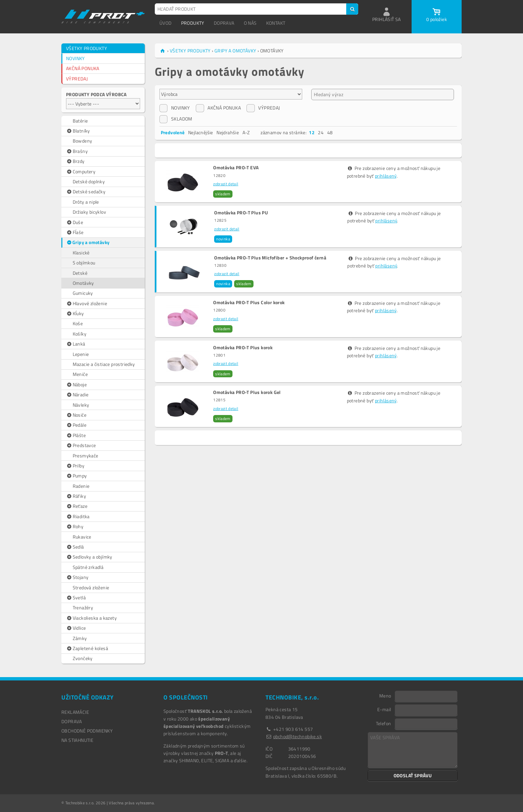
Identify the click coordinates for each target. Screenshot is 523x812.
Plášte (76, 435)
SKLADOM (176, 119)
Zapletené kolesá (87, 648)
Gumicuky (83, 293)
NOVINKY (76, 58)
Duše (75, 222)
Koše (78, 323)
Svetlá (76, 598)
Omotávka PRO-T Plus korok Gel (247, 392)
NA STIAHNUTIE (77, 740)
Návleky (81, 405)
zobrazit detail (226, 184)
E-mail (384, 709)
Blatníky (78, 131)
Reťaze (77, 506)
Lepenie (81, 354)
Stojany (77, 577)
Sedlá (75, 547)
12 (312, 132)
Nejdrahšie (228, 132)
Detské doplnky (89, 181)
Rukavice (82, 537)
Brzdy (75, 161)
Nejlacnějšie (201, 132)
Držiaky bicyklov (89, 212)
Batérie (80, 121)
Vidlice (76, 628)
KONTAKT (276, 23)
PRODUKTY (193, 23)
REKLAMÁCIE (75, 712)
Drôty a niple (86, 202)
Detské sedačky (86, 192)
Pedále (76, 425)
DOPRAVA (224, 23)
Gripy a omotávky (88, 242)
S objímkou (84, 263)
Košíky (80, 334)
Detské (80, 273)
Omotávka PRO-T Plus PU (241, 213)
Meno (385, 695)
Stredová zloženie (91, 587)
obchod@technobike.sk (298, 736)
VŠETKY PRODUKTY (87, 48)
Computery (81, 172)
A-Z (246, 132)
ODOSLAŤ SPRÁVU (413, 775)
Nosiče (76, 415)
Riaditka (78, 517)
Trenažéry (83, 607)
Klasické (81, 253)
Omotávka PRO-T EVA (236, 168)
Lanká (76, 344)
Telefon (384, 723)
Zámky (80, 638)
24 (321, 132)
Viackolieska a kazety (91, 618)
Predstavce (81, 445)
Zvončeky (83, 658)
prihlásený (386, 176)
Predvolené (173, 132)
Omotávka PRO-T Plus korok (243, 348)
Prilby (75, 466)
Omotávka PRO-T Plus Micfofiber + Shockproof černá (270, 258)
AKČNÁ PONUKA (83, 68)
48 (330, 132)
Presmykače (86, 456)
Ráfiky (76, 496)
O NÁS (250, 23)
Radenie (81, 486)
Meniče (80, 374)
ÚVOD (166, 23)
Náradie (77, 395)
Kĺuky (75, 314)
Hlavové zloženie (87, 303)
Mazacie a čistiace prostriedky (104, 364)
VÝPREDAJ (77, 79)
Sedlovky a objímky (89, 557)
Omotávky (83, 283)
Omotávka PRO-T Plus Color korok (249, 302)
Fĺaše (75, 232)
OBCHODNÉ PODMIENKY (87, 731)
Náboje (76, 385)
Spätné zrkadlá (88, 567)
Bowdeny (83, 141)
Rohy (75, 527)
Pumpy (77, 476)
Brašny (77, 151)
